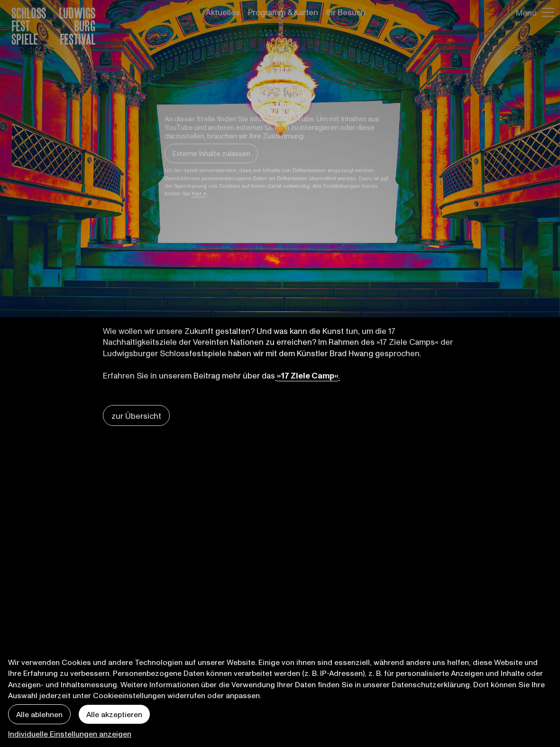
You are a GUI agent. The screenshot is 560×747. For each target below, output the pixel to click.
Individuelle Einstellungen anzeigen (70, 733)
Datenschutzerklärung (431, 684)
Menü (526, 12)
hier (197, 193)
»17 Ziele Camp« (308, 375)
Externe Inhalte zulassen (211, 153)
